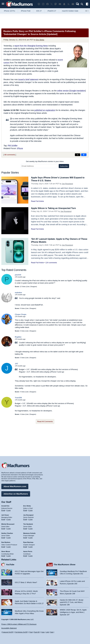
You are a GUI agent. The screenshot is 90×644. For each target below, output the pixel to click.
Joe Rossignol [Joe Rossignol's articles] (28, 514)
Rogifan (18, 337)
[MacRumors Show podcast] (39, 4)
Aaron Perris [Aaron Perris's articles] (28, 551)
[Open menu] (3, 4)
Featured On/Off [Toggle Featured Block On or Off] (7, 632)
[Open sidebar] (87, 4)
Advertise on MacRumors (16, 493)
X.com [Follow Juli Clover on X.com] (9, 519)
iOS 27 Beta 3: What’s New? (26, 582)
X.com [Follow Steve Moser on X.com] (9, 555)
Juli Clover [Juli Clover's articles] (5, 514)
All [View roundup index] (87, 11)
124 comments (51, 263)
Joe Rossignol (67, 184)
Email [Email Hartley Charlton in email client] (3, 537)
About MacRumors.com (15, 486)
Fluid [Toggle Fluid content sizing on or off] (31, 632)
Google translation (78, 91)
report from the (31, 46)
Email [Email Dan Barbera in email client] (3, 546)
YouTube (10, 564)
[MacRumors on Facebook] (47, 4)
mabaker (18, 293)
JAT (16, 364)
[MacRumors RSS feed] (69, 4)
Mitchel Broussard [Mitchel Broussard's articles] (8, 524)
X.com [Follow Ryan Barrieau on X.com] (30, 546)
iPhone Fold (26, 11)
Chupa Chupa (21, 314)
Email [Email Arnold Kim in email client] (3, 510)
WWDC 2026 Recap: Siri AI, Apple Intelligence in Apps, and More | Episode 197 (73, 612)
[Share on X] (78, 155)
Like (28, 287)
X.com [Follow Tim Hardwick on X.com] (30, 528)
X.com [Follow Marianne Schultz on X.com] (30, 537)
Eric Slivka (40, 40)
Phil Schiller (13, 146)
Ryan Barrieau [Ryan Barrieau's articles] (28, 542)
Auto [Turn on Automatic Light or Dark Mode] (43, 632)
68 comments (10, 155)
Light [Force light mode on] (47, 632)
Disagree (33, 287)
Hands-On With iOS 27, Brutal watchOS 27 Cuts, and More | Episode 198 (72, 602)
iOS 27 (39, 11)
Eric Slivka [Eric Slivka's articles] (27, 505)
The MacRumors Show (65, 564)
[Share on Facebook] (84, 155)
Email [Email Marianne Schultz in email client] (25, 537)
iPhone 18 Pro (9, 11)
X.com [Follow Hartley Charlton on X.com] (9, 537)
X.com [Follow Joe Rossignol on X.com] (30, 519)
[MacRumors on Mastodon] (56, 4)
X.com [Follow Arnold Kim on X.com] (9, 510)
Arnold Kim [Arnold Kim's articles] (5, 505)
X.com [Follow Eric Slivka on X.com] (30, 510)
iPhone (20, 148)
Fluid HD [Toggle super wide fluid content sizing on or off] (37, 632)
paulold (18, 275)
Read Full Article (37, 201)
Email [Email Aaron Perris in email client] (25, 555)
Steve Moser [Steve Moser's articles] (6, 551)
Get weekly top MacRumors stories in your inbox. (45, 161)
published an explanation (45, 110)
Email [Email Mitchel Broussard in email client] (3, 528)
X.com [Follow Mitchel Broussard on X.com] (9, 528)
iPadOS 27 (52, 11)
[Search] (83, 4)
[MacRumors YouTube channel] (60, 4)
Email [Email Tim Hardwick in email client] (25, 528)
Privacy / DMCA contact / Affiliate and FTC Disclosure (19, 624)
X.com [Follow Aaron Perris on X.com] (30, 555)
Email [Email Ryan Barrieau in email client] (25, 546)
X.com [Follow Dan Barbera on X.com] (9, 546)
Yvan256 (18, 398)
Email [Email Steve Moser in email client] (3, 555)
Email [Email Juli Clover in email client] (3, 519)
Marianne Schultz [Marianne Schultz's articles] (29, 533)
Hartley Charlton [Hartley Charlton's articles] (7, 533)
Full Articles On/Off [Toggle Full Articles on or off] (21, 632)
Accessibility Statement (9, 628)
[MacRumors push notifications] (64, 4)
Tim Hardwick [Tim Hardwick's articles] (28, 524)
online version (63, 91)
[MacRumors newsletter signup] (73, 4)
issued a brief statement (28, 79)
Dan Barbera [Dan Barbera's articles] (6, 542)
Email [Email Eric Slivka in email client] (25, 510)
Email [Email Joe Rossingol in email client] (25, 519)
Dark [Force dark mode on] (52, 632)
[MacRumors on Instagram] (43, 4)
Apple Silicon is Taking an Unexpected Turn (55, 208)
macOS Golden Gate (70, 11)
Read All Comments (45, 421)
